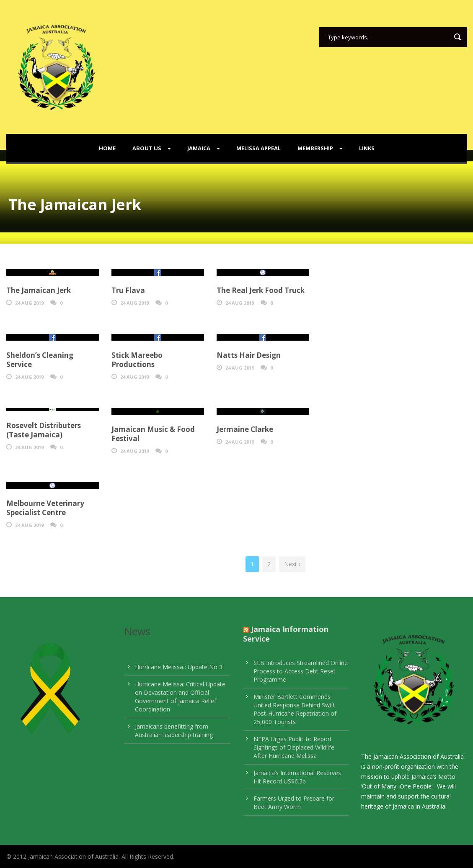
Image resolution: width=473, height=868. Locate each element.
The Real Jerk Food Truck (261, 290)
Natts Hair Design (249, 355)
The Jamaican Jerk (39, 290)
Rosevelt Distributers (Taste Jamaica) (44, 430)
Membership (315, 148)
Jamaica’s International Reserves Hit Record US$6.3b (297, 777)
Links (367, 148)
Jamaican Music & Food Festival (153, 434)
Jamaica (199, 148)
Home (107, 148)
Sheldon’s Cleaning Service (40, 360)
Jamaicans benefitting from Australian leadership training (174, 731)
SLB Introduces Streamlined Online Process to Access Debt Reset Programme (301, 671)
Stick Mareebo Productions (137, 360)
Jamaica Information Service (286, 634)
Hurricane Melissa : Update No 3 (179, 667)
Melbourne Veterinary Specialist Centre (45, 508)
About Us (147, 148)
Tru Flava (128, 290)
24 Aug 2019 (29, 303)
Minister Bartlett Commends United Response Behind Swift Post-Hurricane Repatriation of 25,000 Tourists (295, 709)
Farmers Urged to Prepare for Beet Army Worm (294, 803)
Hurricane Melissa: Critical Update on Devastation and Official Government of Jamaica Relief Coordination (180, 697)
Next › (292, 564)
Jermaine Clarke (245, 429)
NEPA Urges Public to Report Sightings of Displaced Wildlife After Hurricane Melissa (294, 747)
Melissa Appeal (258, 148)
